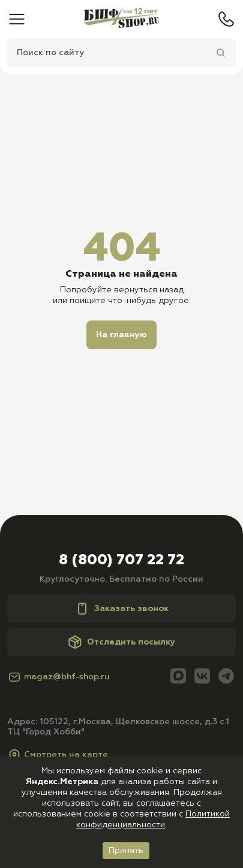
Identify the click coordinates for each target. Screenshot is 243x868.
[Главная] (121, 19)
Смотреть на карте (58, 755)
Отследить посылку (121, 642)
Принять (126, 851)
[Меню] (17, 19)
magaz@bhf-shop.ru (58, 677)
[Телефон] (226, 19)
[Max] (178, 677)
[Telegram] (226, 677)
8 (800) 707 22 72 (121, 560)
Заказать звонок (122, 609)
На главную (121, 335)
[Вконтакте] (202, 677)
